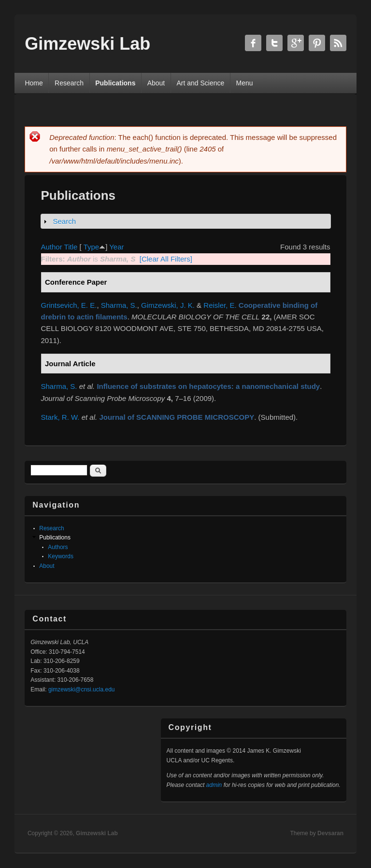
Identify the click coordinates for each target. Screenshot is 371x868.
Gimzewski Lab (97, 833)
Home (34, 83)
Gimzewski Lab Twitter (274, 43)
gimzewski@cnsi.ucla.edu (82, 689)
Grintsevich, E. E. (69, 305)
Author (52, 247)
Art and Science (200, 83)
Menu (245, 83)
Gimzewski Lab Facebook (253, 43)
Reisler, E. (220, 305)
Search (65, 221)
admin (214, 785)
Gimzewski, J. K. (168, 305)
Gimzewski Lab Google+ (296, 43)
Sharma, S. (119, 305)
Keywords (61, 556)
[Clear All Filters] (166, 259)
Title (71, 247)
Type (92, 247)
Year (116, 247)
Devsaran (330, 833)
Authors (58, 547)
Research (69, 83)
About (156, 83)
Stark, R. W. (60, 417)
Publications (115, 83)
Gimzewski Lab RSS (338, 43)
